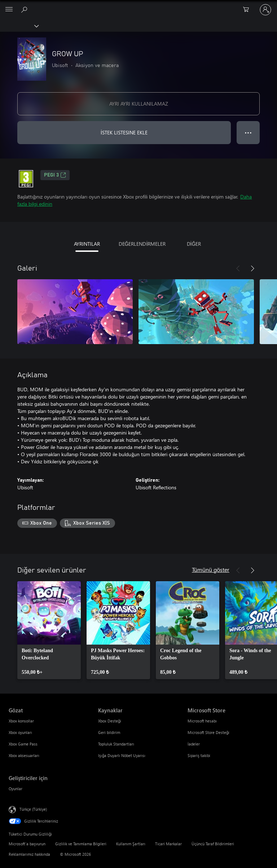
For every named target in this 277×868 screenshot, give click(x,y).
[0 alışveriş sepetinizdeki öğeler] (248, 10)
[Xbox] (19, 26)
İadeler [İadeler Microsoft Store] (194, 744)
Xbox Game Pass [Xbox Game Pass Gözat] (23, 744)
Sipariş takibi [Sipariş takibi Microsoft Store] (199, 755)
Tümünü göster (211, 569)
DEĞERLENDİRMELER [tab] (142, 244)
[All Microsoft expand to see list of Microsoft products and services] (9, 10)
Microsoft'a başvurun (27, 844)
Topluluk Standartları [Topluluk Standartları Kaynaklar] (116, 744)
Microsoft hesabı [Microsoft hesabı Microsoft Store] (202, 721)
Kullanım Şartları (131, 844)
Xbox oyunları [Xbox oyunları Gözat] (20, 732)
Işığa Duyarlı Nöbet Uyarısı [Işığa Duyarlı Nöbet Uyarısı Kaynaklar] (122, 755)
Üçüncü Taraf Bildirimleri (213, 844)
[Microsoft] (138, 5)
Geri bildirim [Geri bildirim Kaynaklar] (109, 732)
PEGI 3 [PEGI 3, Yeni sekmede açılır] (55, 175)
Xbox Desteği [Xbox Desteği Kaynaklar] (110, 721)
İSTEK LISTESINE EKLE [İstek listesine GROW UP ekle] (124, 132)
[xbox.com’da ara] (25, 9)
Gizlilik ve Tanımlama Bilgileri (81, 844)
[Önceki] (238, 268)
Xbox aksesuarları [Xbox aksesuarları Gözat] (24, 755)
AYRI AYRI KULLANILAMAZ (139, 104)
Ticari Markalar (168, 844)
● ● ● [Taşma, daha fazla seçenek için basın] (248, 132)
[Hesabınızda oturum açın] (265, 10)
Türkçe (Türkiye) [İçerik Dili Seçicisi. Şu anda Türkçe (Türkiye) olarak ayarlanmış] (33, 809)
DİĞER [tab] (194, 244)
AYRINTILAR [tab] (87, 244)
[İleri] (252, 268)
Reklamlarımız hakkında (29, 854)
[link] (49, 630)
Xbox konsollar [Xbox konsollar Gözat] (21, 721)
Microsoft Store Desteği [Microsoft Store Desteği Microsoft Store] (208, 732)
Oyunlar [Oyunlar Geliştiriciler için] (16, 789)
